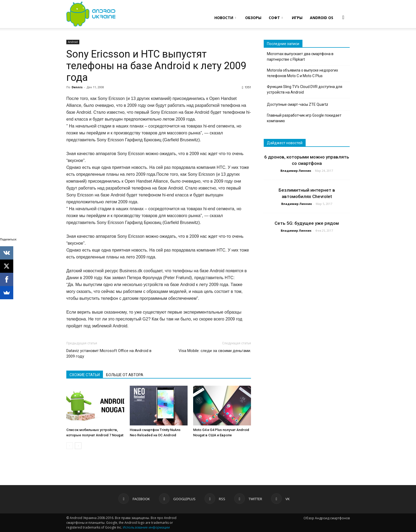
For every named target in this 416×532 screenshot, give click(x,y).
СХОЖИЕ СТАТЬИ (85, 375)
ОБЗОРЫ (253, 18)
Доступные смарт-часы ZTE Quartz (298, 104)
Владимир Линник (296, 171)
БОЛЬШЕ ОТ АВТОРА (125, 375)
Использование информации (146, 527)
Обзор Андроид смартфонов (327, 518)
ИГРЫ (297, 18)
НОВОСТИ (225, 18)
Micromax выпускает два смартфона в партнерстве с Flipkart (300, 57)
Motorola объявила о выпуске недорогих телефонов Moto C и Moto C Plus (302, 73)
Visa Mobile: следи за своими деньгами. (215, 351)
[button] (343, 17)
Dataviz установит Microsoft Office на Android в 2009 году (109, 353)
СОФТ (276, 18)
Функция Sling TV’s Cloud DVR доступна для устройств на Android (305, 89)
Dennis (77, 87)
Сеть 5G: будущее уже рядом (307, 223)
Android (73, 42)
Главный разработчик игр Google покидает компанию (304, 118)
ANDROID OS (322, 18)
